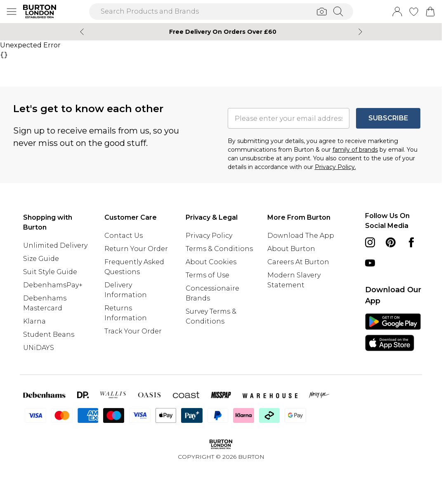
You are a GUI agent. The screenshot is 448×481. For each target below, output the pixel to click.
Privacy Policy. (335, 167)
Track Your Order (133, 331)
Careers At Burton (298, 262)
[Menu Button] (12, 12)
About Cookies (211, 262)
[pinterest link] (391, 242)
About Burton (291, 249)
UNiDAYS (39, 348)
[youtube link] (370, 263)
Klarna (34, 321)
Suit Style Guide (50, 272)
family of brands (355, 150)
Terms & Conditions (219, 249)
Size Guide (41, 259)
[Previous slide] (82, 32)
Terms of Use (207, 275)
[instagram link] (370, 242)
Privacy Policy (209, 236)
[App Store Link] (393, 332)
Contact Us (124, 236)
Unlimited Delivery (55, 245)
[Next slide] (360, 32)
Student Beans (49, 334)
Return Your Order (136, 249)
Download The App (301, 236)
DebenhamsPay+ (53, 285)
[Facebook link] (411, 242)
